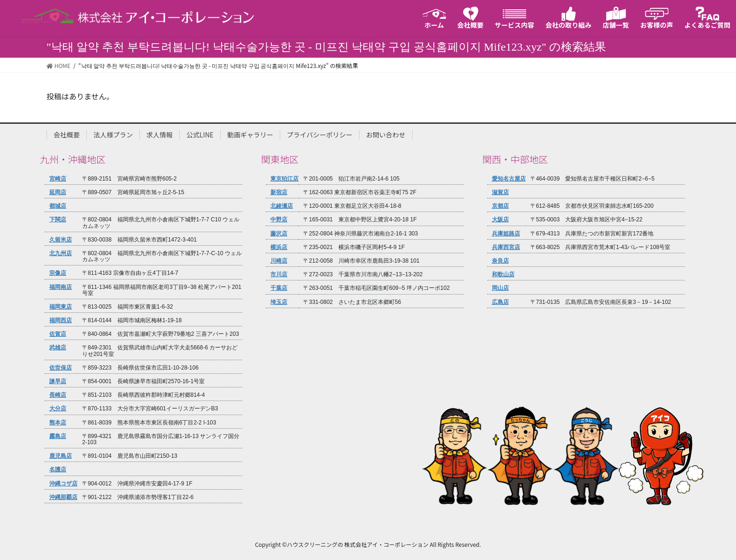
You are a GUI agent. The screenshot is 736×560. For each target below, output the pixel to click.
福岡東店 (61, 307)
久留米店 (61, 240)
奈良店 (500, 261)
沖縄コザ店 (63, 484)
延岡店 (58, 193)
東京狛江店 (284, 179)
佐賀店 (58, 334)
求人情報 (160, 135)
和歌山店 (503, 275)
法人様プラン (113, 135)
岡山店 (500, 288)
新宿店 (279, 193)
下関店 (58, 220)
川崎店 (279, 261)
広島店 (500, 302)
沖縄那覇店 (63, 497)
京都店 (500, 206)
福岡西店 (61, 321)
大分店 (58, 409)
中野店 (279, 220)
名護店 (58, 470)
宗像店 (58, 273)
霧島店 (58, 436)
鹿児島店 (61, 456)
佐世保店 (61, 368)
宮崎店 (58, 179)
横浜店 (279, 247)
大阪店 (500, 220)
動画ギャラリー (250, 135)
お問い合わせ (386, 135)
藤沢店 (279, 234)
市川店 (279, 275)
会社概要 (67, 135)
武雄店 (58, 348)
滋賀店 (500, 193)
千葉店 (279, 288)
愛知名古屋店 (509, 179)
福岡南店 (61, 287)
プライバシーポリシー (320, 135)
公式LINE (200, 135)
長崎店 (58, 395)
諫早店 (58, 382)
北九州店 (61, 254)
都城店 (58, 206)
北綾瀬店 (282, 206)
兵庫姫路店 (506, 234)
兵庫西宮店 (506, 247)
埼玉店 (279, 302)
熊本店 (58, 423)
